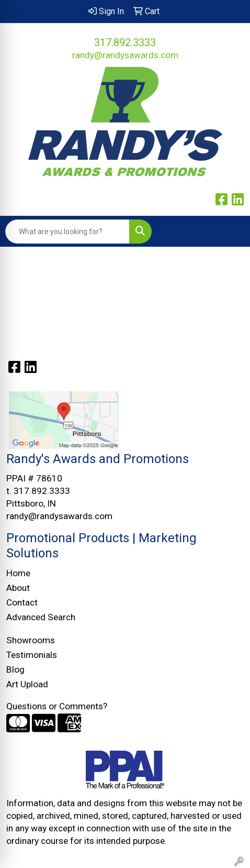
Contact (22, 602)
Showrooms (31, 640)
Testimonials (32, 655)
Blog (15, 669)
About (18, 588)
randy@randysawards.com (125, 55)
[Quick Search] (67, 232)
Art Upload (27, 684)
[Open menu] (229, 232)
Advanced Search (41, 617)
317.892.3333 (125, 42)
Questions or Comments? (57, 706)
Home (18, 573)
